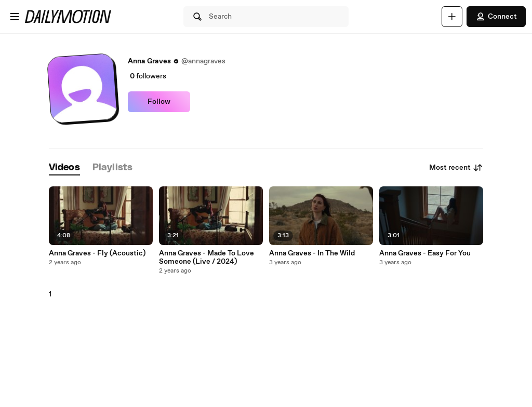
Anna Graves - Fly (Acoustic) (97, 253)
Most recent (456, 168)
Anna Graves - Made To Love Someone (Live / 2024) (207, 257)
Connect (496, 17)
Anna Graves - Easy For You (425, 253)
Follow (159, 102)
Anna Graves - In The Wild (312, 253)
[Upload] (452, 17)
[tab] (64, 168)
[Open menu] (15, 17)
